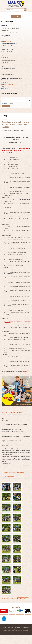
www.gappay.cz (12, 614)
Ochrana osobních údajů (9, 631)
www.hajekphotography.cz (23, 597)
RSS (21, 631)
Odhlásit (10, 104)
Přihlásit (5, 104)
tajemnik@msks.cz (8, 41)
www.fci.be (4, 621)
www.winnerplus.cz (20, 614)
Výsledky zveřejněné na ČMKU (9, 476)
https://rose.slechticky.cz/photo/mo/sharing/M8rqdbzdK (14, 599)
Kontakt (17, 631)
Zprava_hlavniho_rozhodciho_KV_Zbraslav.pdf (14, 472)
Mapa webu (26, 631)
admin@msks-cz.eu (9, 85)
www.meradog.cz (4, 614)
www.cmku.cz (28, 614)
